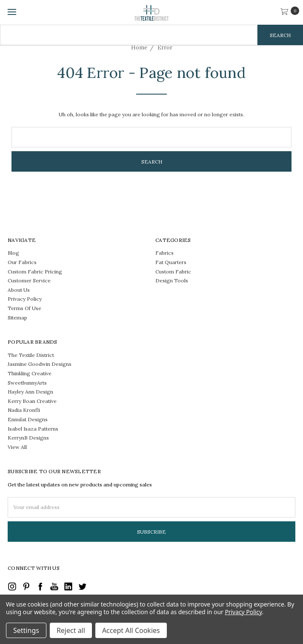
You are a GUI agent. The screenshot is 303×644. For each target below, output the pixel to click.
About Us (19, 290)
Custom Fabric (173, 272)
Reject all (71, 630)
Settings (26, 630)
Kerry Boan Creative (32, 401)
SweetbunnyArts (27, 383)
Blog (13, 253)
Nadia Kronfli (24, 410)
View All (17, 447)
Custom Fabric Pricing (35, 272)
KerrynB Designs (28, 438)
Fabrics (164, 253)
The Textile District (31, 355)
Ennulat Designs (28, 419)
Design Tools (172, 280)
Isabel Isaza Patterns (33, 429)
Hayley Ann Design (30, 392)
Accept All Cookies (131, 630)
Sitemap (17, 318)
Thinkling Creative (30, 373)
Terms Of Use (24, 308)
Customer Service (29, 280)
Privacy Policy (25, 299)
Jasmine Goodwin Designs (40, 364)
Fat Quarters (171, 262)
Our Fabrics (22, 262)
